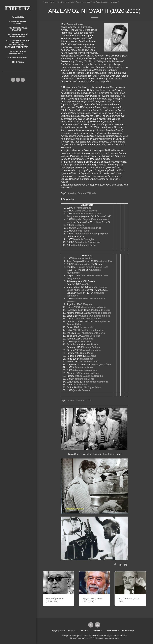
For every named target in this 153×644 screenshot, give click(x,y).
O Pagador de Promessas (86, 242)
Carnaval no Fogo (89, 373)
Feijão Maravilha (81, 264)
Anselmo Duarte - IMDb (79, 401)
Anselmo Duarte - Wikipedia (82, 193)
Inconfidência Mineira (97, 382)
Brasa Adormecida (82, 258)
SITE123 (93, 638)
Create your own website (109, 638)
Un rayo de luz (87, 327)
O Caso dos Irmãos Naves (86, 319)
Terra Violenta (80, 385)
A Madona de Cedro (100, 310)
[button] (18, 23)
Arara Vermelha (92, 336)
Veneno (92, 356)
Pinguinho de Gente (83, 379)
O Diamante (87, 339)
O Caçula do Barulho (92, 376)
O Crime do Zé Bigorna (85, 211)
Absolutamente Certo (84, 245)
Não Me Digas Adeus (90, 387)
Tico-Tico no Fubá (88, 362)
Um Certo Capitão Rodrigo (87, 228)
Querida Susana (81, 390)
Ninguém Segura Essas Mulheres (90, 219)
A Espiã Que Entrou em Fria (95, 316)
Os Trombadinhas (81, 208)
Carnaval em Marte (90, 350)
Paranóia (84, 284)
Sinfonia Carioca (91, 347)
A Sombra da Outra (83, 367)
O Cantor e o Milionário (91, 330)
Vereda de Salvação (83, 239)
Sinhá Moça (87, 353)
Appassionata (85, 359)
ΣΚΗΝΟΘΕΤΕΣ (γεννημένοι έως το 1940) (73, 2)
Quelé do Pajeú (81, 231)
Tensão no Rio (104, 261)
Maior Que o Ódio (101, 365)
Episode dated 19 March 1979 (92, 267)
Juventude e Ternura (100, 313)
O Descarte (78, 225)
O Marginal (87, 304)
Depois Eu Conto (82, 342)
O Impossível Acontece (85, 234)
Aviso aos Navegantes (84, 370)
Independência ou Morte (92, 307)
